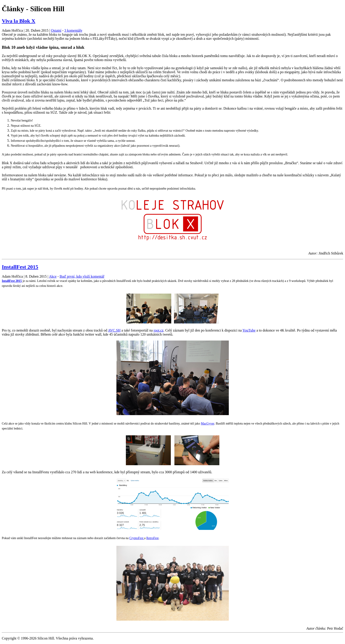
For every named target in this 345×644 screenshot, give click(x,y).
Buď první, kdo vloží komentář (82, 276)
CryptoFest (137, 538)
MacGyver (208, 424)
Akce (53, 276)
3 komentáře (73, 30)
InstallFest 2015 (20, 267)
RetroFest (152, 538)
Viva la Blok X (19, 21)
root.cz (158, 330)
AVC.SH (114, 330)
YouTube (249, 330)
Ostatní (56, 30)
